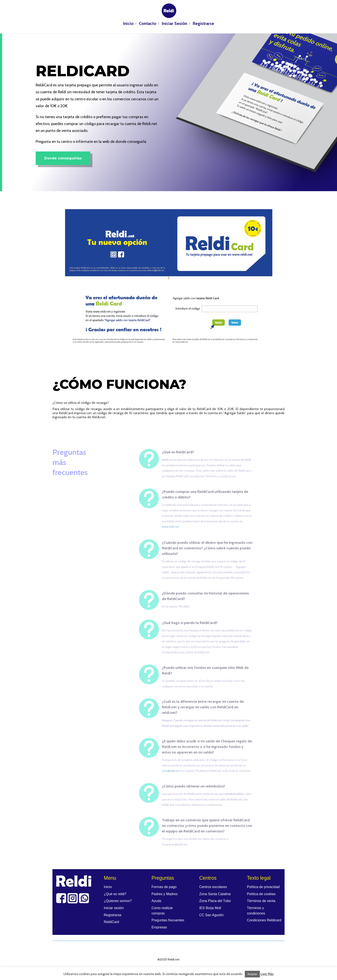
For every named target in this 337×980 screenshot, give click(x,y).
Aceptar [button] (252, 974)
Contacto (148, 24)
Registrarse (203, 24)
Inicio (128, 24)
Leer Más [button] (267, 974)
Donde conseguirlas (63, 158)
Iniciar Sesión (174, 24)
